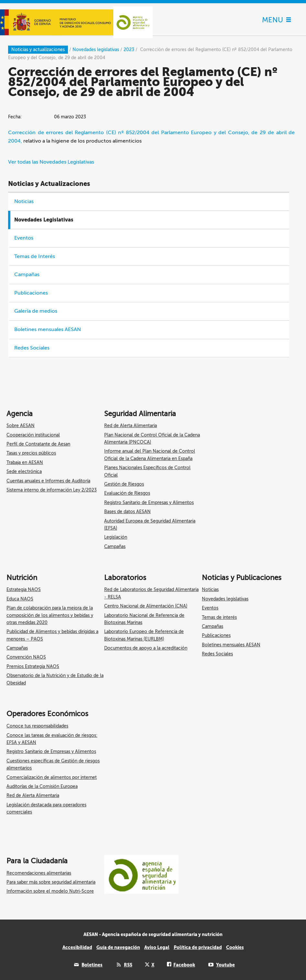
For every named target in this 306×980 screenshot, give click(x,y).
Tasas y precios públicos (31, 453)
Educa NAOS (20, 599)
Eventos (24, 238)
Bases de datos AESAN (127, 512)
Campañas (27, 275)
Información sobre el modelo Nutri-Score (50, 891)
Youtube (225, 965)
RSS (128, 965)
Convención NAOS (26, 657)
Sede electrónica (24, 472)
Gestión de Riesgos (124, 484)
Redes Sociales (32, 348)
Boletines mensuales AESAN (48, 329)
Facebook (184, 965)
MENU (276, 20)
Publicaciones (31, 293)
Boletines (92, 965)
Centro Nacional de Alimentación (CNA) (146, 606)
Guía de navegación (118, 947)
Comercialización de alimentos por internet (52, 777)
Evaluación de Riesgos (127, 493)
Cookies (235, 947)
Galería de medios (36, 311)
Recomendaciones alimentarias (39, 873)
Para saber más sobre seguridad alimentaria (51, 882)
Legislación (116, 537)
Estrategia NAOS (24, 590)
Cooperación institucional (33, 435)
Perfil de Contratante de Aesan (38, 444)
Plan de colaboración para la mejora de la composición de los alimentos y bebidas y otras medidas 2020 (50, 615)
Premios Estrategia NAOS (33, 667)
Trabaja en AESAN (25, 463)
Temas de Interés (35, 256)
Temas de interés (219, 617)
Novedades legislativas (225, 599)
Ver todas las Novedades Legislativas (51, 162)
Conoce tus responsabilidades (37, 726)
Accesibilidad (77, 947)
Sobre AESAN (21, 426)
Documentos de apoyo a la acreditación (146, 648)
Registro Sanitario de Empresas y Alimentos (149, 503)
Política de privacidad (198, 947)
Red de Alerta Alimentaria (131, 426)
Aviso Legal (157, 947)
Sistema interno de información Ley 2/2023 (52, 490)
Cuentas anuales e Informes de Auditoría (48, 481)
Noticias (24, 201)
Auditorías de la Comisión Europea (42, 786)
